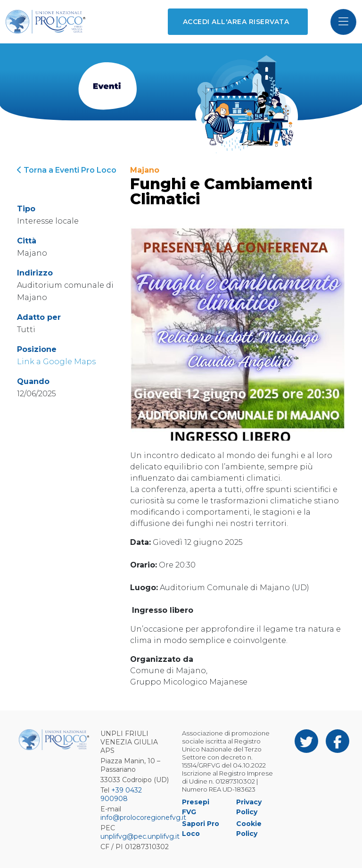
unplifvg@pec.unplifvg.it (140, 836)
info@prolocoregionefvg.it (143, 818)
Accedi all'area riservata (236, 22)
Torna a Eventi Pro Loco (67, 170)
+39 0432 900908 (121, 794)
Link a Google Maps (56, 362)
